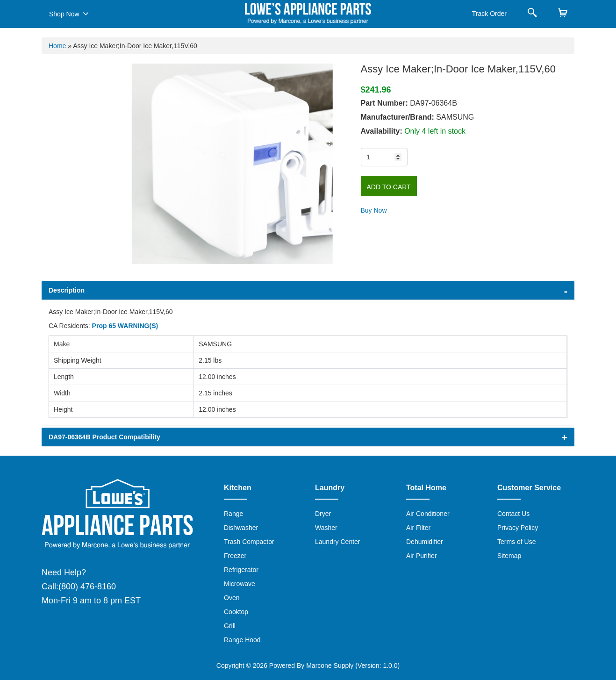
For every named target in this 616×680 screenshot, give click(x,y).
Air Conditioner (428, 514)
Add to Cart (389, 187)
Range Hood (242, 640)
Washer (326, 528)
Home (57, 46)
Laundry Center (338, 542)
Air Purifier (421, 556)
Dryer (323, 514)
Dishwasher (241, 528)
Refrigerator (241, 570)
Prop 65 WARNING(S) (125, 326)
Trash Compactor (249, 542)
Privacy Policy (518, 528)
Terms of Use (516, 542)
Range (233, 514)
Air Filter (418, 528)
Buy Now (374, 210)
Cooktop (236, 612)
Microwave (240, 584)
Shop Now (69, 14)
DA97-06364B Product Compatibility (104, 437)
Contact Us (513, 514)
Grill (230, 626)
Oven (232, 598)
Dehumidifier (425, 542)
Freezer (235, 556)
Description (67, 290)
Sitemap (509, 556)
